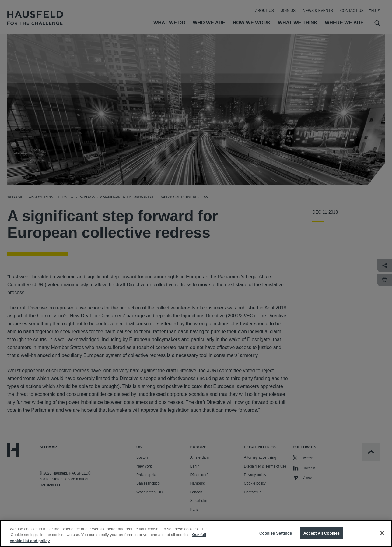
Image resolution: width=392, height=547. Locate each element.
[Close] (382, 538)
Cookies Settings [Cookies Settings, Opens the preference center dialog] (276, 539)
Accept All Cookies (322, 539)
